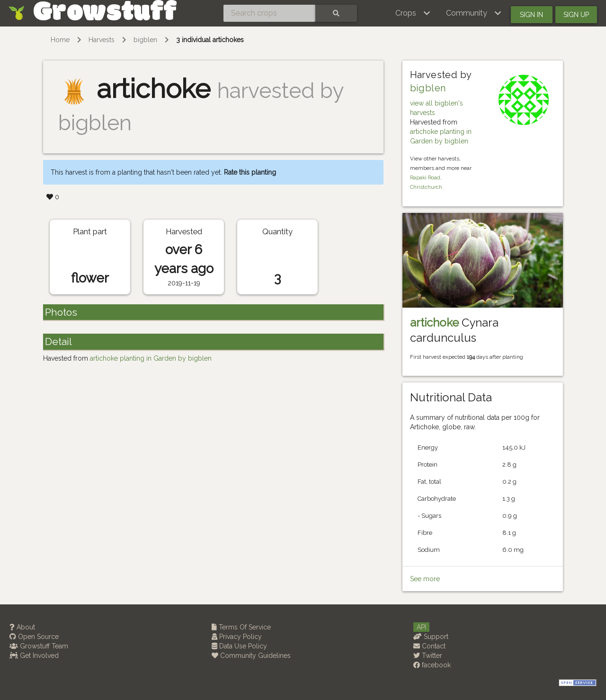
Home (60, 40)
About (22, 627)
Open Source (34, 637)
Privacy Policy (237, 637)
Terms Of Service (241, 627)
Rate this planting (250, 172)
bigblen (145, 40)
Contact (429, 646)
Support (431, 637)
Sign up (576, 15)
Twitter (428, 656)
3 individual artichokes (210, 40)
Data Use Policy (239, 646)
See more (425, 579)
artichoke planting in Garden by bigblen (151, 358)
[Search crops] (269, 13)
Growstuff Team (39, 646)
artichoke (434, 323)
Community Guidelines (251, 656)
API (421, 627)
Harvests (102, 40)
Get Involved (34, 656)
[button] (413, 13)
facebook (432, 665)
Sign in (531, 15)
